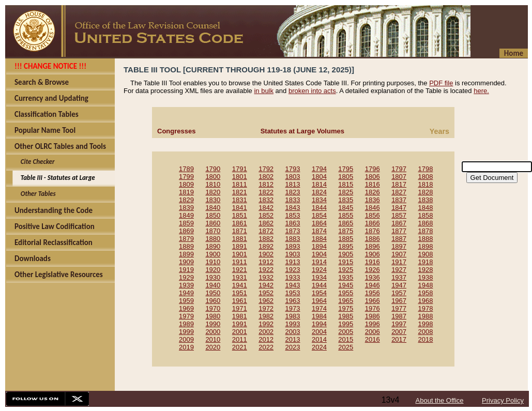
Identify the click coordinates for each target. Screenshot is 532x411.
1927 (399, 270)
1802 (266, 177)
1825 (346, 192)
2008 (426, 332)
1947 (399, 285)
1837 (399, 200)
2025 (346, 347)
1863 (293, 223)
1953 (293, 293)
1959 (186, 301)
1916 (373, 262)
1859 (186, 223)
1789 (186, 169)
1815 (346, 184)
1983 (293, 316)
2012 (266, 339)
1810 (213, 184)
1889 (186, 246)
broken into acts (312, 91)
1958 (426, 293)
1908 (426, 254)
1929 (186, 277)
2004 (319, 332)
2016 (373, 339)
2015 (346, 339)
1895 (346, 246)
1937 (399, 277)
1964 (319, 301)
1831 (240, 200)
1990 (213, 324)
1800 (213, 177)
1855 (346, 215)
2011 (240, 339)
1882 (266, 239)
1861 (240, 223)
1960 (213, 301)
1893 (293, 246)
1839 (186, 208)
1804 (319, 177)
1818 (426, 184)
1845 (346, 208)
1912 (266, 262)
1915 (346, 262)
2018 (426, 339)
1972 (266, 308)
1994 (319, 324)
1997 (399, 324)
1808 (426, 177)
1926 (373, 270)
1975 (346, 308)
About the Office (440, 400)
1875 (346, 231)
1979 (186, 316)
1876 (373, 231)
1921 (240, 270)
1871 (240, 231)
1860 (213, 223)
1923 (293, 270)
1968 (426, 301)
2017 (399, 339)
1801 (240, 177)
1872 (266, 231)
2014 (319, 339)
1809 (186, 184)
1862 (266, 223)
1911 (240, 262)
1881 (240, 239)
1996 (373, 324)
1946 (373, 285)
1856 (373, 215)
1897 (399, 246)
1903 (293, 254)
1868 (426, 223)
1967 (399, 301)
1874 (319, 231)
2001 (240, 332)
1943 (293, 285)
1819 (186, 192)
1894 (319, 246)
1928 (426, 270)
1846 (373, 208)
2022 (266, 347)
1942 (266, 285)
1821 (240, 192)
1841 (240, 208)
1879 (186, 239)
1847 (399, 208)
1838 (426, 200)
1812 (266, 184)
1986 (373, 316)
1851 (240, 215)
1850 (213, 215)
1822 (266, 192)
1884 (319, 239)
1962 (266, 301)
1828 (426, 192)
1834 (319, 200)
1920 (213, 270)
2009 (186, 339)
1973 (293, 308)
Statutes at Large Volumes (302, 131)
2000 (213, 332)
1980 (213, 316)
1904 (319, 254)
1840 (213, 208)
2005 (346, 332)
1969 (186, 308)
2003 (293, 332)
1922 (266, 270)
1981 (240, 316)
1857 (399, 215)
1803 (293, 177)
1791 (240, 169)
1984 (319, 316)
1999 (186, 332)
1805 (346, 177)
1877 (399, 231)
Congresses (176, 131)
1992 (266, 324)
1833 (293, 200)
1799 (186, 177)
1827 (399, 192)
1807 (399, 177)
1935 (346, 277)
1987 (399, 316)
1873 (293, 231)
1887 (399, 239)
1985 (346, 316)
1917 (399, 262)
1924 (319, 270)
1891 (240, 246)
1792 (266, 169)
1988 (426, 316)
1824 (319, 192)
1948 (426, 285)
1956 (373, 293)
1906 (373, 254)
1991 (240, 324)
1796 (373, 169)
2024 (319, 347)
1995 (346, 324)
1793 (293, 169)
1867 (399, 223)
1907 (399, 254)
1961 (240, 301)
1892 (266, 246)
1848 (426, 208)
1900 (213, 254)
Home (514, 53)
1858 (426, 215)
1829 (186, 200)
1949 (186, 293)
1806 (373, 177)
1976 (373, 308)
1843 (293, 208)
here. (481, 91)
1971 (240, 308)
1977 (399, 308)
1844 (319, 208)
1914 (319, 262)
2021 (240, 347)
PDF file (441, 83)
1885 (346, 239)
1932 (266, 277)
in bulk (264, 91)
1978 (426, 308)
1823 (293, 192)
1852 (266, 215)
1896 (373, 246)
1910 (213, 262)
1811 (240, 184)
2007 (399, 332)
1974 (319, 308)
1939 (186, 285)
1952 (266, 293)
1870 (213, 231)
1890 (213, 246)
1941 (240, 285)
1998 (426, 324)
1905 (346, 254)
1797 (399, 169)
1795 (346, 169)
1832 (266, 200)
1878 (426, 231)
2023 (293, 347)
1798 (426, 169)
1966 (373, 301)
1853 (293, 215)
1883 (293, 239)
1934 (319, 277)
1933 (293, 277)
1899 (186, 254)
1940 (213, 285)
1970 (213, 308)
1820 (213, 192)
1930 (213, 277)
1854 (319, 215)
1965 (346, 301)
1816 (373, 184)
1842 (266, 208)
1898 (426, 246)
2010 (213, 339)
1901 (240, 254)
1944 (319, 285)
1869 (186, 231)
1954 (319, 293)
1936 (373, 277)
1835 (346, 200)
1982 (266, 316)
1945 (346, 285)
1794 (319, 169)
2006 (373, 332)
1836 (373, 200)
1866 (373, 223)
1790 (213, 169)
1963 (293, 301)
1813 (293, 184)
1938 (426, 277)
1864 (319, 223)
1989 (186, 324)
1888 (426, 239)
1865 (346, 223)
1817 (399, 184)
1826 (373, 192)
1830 (213, 200)
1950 (213, 293)
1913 (293, 262)
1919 (186, 270)
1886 (373, 239)
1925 (346, 270)
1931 (240, 277)
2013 (293, 339)
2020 (213, 347)
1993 (293, 324)
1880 (213, 239)
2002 (266, 332)
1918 (426, 262)
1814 (319, 184)
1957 (399, 293)
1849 (186, 215)
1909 (186, 262)
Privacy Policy (503, 400)
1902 (266, 254)
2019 (186, 347)
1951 (240, 293)
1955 (346, 293)
